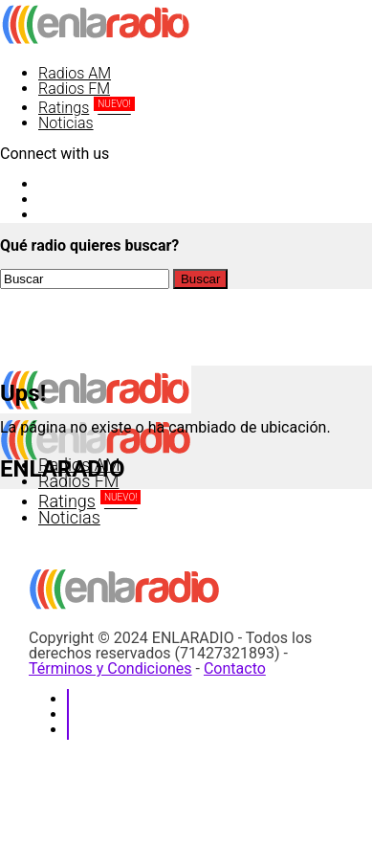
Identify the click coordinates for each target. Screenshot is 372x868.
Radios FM (74, 89)
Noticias (66, 123)
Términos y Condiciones (110, 668)
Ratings (87, 108)
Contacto (235, 668)
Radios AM (75, 73)
